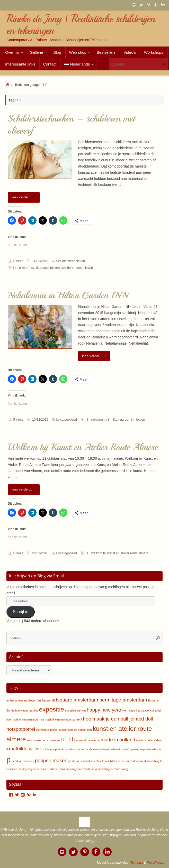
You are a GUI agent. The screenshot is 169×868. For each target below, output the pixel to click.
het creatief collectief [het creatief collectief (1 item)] (149, 710)
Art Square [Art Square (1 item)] (44, 700)
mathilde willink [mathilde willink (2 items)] (25, 749)
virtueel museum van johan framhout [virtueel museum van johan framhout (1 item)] (72, 769)
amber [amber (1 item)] (10, 700)
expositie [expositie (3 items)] (52, 709)
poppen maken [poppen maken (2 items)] (51, 760)
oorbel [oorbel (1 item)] (125, 749)
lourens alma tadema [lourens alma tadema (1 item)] (87, 740)
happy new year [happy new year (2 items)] (104, 710)
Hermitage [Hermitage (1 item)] (129, 710)
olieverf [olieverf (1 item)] (115, 749)
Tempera (137, 863)
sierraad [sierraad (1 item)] (141, 761)
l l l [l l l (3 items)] (69, 739)
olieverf (24, 268)
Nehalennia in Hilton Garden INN (68, 295)
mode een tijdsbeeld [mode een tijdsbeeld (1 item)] (98, 749)
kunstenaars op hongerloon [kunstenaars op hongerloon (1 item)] (75, 730)
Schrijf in (21, 612)
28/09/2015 (40, 553)
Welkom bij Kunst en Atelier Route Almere (83, 447)
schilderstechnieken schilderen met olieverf (62, 268)
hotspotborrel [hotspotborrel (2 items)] (21, 729)
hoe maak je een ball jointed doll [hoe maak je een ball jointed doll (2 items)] (118, 719)
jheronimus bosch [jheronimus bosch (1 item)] (47, 730)
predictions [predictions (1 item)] (75, 761)
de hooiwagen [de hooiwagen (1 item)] (20, 710)
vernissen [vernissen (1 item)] (42, 769)
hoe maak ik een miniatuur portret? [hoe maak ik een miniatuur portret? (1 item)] (61, 719)
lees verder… (25, 197)
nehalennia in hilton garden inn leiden (118, 420)
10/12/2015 (40, 420)
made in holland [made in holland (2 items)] (118, 740)
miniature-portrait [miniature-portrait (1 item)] (53, 749)
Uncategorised (66, 420)
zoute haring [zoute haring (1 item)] (121, 769)
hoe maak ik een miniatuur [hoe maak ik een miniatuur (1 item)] (23, 719)
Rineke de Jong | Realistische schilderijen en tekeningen (81, 25)
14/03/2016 (40, 261)
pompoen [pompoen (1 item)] (28, 761)
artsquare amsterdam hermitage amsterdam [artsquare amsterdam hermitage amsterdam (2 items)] (99, 700)
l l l (15, 268)
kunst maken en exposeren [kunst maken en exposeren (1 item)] (43, 740)
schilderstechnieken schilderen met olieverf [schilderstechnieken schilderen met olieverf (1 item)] (109, 761)
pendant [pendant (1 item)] (17, 761)
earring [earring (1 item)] (34, 710)
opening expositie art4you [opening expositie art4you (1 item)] (145, 749)
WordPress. (155, 863)
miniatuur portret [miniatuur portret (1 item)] (75, 749)
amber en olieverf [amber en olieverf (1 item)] (26, 700)
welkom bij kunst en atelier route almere (120, 553)
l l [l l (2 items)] (63, 740)
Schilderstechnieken (71, 261)
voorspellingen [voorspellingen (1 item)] (104, 769)
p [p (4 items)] (8, 759)
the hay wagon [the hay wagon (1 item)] (27, 769)
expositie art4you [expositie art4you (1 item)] (75, 710)
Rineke (18, 261)
